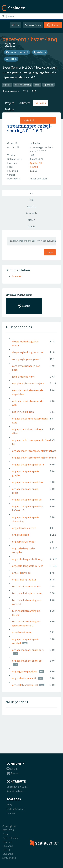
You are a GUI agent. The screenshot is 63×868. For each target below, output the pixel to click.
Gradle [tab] (32, 226)
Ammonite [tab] (31, 213)
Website (40, 52)
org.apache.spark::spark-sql (27, 499)
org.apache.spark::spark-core (28, 464)
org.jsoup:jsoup (21, 535)
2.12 (26, 91)
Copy (50, 252)
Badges (10, 109)
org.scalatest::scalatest (25, 685)
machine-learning (23, 85)
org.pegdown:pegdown (25, 671)
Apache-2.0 (36, 163)
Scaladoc (17, 276)
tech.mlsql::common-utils (26, 586)
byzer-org (14, 39)
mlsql (37, 85)
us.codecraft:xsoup (22, 632)
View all (34, 167)
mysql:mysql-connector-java (28, 383)
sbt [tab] (32, 193)
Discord (13, 773)
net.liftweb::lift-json (23, 412)
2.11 (34, 91)
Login (53, 25)
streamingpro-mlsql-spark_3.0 (30, 128)
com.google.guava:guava (26, 359)
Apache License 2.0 (17, 52)
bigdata (7, 85)
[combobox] (38, 120)
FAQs (9, 805)
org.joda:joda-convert (24, 528)
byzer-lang (44, 39)
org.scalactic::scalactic (24, 678)
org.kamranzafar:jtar (24, 542)
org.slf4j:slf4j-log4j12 (24, 579)
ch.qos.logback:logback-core (28, 352)
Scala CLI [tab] (32, 206)
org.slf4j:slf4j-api (22, 573)
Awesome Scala (33, 25)
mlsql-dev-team (39, 178)
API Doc (16, 25)
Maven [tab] (31, 220)
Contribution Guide (17, 787)
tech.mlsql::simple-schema (27, 593)
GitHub (11, 59)
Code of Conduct (16, 809)
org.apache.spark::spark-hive (28, 482)
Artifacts (25, 103)
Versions (41, 103)
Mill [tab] (31, 200)
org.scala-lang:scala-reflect (27, 566)
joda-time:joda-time (23, 377)
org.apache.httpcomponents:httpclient (34, 451)
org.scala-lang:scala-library (27, 559)
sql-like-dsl (48, 85)
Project (9, 103)
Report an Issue (15, 791)
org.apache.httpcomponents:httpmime (34, 458)
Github (12, 769)
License (11, 813)
